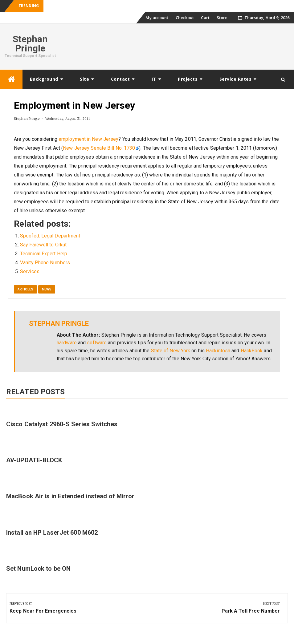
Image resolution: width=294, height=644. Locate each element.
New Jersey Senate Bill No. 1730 (99, 148)
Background (44, 79)
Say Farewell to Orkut (43, 245)
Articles (25, 289)
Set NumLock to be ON (38, 569)
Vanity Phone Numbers (45, 263)
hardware (67, 343)
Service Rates (236, 79)
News (47, 289)
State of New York (171, 351)
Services (30, 271)
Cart (205, 18)
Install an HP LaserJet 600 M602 (52, 533)
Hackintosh (218, 351)
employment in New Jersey (88, 139)
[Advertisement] (177, 46)
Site (84, 79)
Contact (120, 79)
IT (154, 79)
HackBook (252, 351)
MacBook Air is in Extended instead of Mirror (70, 496)
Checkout (185, 18)
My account (157, 18)
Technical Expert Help (44, 254)
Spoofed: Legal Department (50, 236)
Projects (188, 79)
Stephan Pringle (30, 44)
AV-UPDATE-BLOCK (34, 460)
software (97, 343)
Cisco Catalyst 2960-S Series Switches (62, 424)
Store (222, 18)
